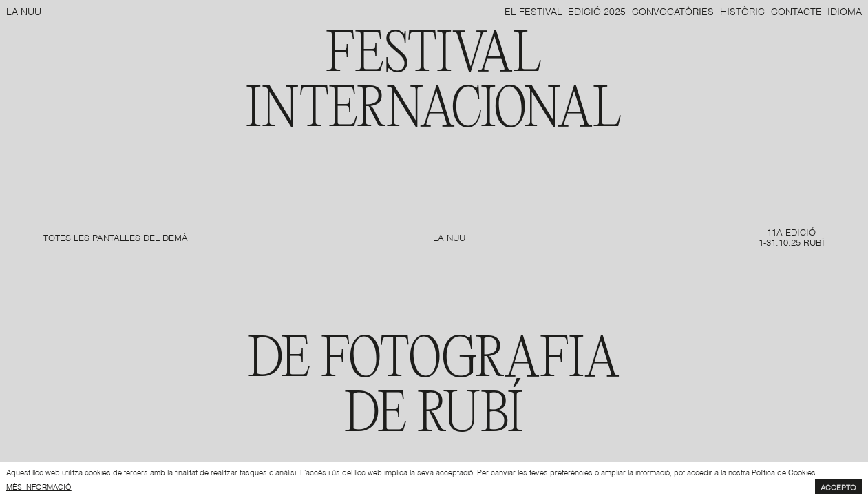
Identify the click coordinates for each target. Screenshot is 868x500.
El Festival (533, 11)
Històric (742, 11)
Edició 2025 (597, 11)
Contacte (796, 11)
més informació (39, 486)
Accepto (838, 487)
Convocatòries (673, 11)
